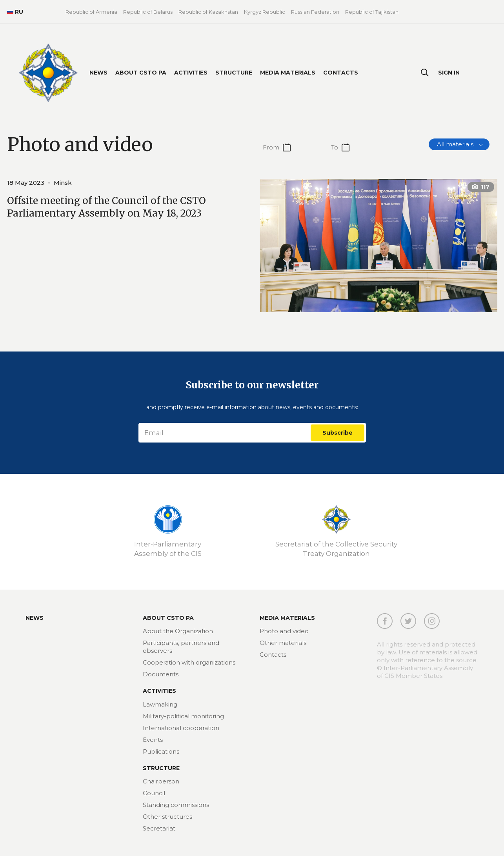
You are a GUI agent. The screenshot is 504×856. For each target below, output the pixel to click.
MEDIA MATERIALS (287, 618)
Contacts (341, 73)
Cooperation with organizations (189, 662)
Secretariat (159, 828)
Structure (234, 73)
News (98, 73)
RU (15, 12)
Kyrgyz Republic (265, 12)
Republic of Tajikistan (372, 12)
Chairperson (161, 781)
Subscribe (338, 433)
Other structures (167, 817)
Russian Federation (315, 12)
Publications (161, 751)
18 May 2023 (26, 183)
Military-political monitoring (183, 716)
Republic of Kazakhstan (208, 12)
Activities (191, 73)
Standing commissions (176, 805)
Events (153, 740)
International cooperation (181, 728)
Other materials (283, 643)
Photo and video (284, 631)
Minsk (63, 183)
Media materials (288, 73)
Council (154, 793)
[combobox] (459, 144)
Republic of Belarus (148, 12)
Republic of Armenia (91, 12)
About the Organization (178, 631)
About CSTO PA (141, 73)
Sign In (449, 73)
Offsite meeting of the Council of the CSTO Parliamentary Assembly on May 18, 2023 (106, 207)
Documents (161, 674)
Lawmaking (160, 704)
